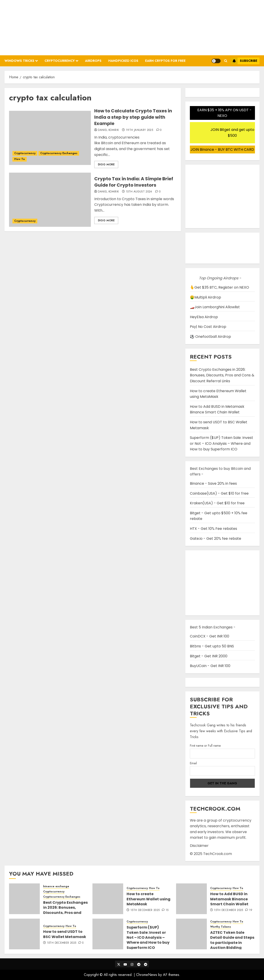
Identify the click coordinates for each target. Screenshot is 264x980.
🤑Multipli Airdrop (205, 297)
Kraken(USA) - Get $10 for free (217, 503)
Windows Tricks (19, 61)
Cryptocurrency (60, 61)
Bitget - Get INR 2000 (209, 656)
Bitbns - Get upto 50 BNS (212, 646)
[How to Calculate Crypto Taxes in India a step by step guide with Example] (50, 138)
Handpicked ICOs (123, 61)
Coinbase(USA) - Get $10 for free (219, 493)
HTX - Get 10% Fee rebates (213, 529)
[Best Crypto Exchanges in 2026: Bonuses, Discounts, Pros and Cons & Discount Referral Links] (24, 899)
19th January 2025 (139, 130)
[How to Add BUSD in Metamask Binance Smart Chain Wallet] (191, 899)
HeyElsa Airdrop (204, 317)
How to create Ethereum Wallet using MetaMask (218, 394)
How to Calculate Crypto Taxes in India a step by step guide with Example (133, 117)
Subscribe (244, 61)
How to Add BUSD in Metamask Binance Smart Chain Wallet (217, 409)
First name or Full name (205, 746)
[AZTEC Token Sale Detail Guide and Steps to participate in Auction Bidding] (191, 934)
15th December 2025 (145, 910)
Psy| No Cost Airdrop (208, 327)
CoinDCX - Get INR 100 (210, 636)
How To (20, 159)
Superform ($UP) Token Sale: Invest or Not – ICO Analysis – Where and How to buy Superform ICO (222, 443)
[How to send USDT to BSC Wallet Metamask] (24, 934)
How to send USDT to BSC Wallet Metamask (65, 934)
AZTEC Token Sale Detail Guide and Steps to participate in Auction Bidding (232, 940)
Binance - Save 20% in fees (213, 483)
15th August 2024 (139, 192)
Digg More (106, 164)
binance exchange (56, 886)
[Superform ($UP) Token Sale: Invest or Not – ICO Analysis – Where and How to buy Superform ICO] (108, 934)
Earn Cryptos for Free (165, 61)
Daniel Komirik (108, 130)
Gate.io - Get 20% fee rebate (216, 539)
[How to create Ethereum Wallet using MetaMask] (108, 899)
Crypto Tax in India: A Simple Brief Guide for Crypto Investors (134, 182)
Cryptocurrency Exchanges (59, 153)
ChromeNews (147, 975)
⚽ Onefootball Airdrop (210, 337)
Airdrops (93, 61)
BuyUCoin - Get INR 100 (210, 666)
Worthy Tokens (221, 927)
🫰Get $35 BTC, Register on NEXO (219, 287)
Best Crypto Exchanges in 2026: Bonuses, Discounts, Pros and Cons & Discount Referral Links (222, 375)
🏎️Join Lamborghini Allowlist (215, 307)
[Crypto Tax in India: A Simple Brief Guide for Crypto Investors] (50, 200)
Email (193, 763)
